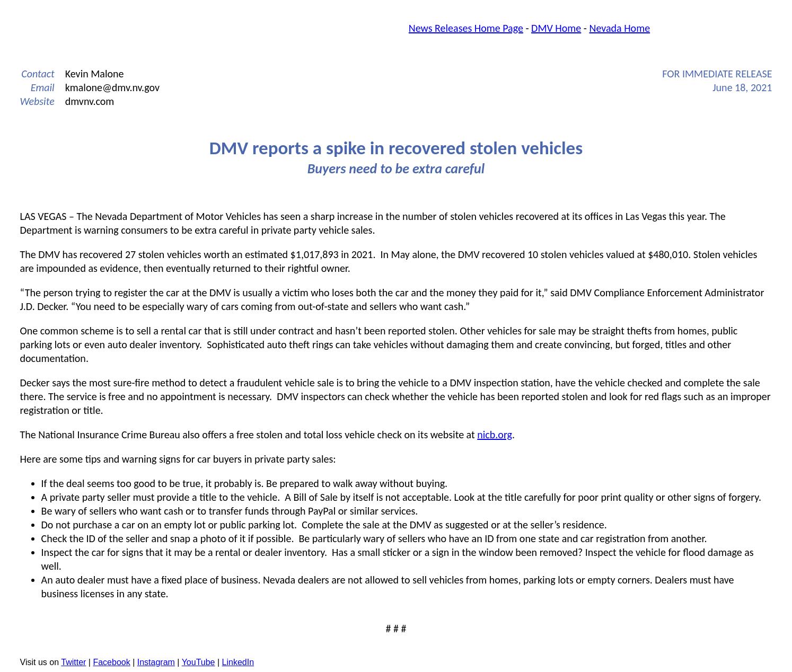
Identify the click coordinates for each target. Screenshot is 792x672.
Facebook (111, 662)
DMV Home (556, 28)
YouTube (199, 662)
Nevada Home (619, 28)
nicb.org (495, 435)
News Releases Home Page (466, 28)
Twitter (73, 662)
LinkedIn (238, 662)
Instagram (156, 662)
